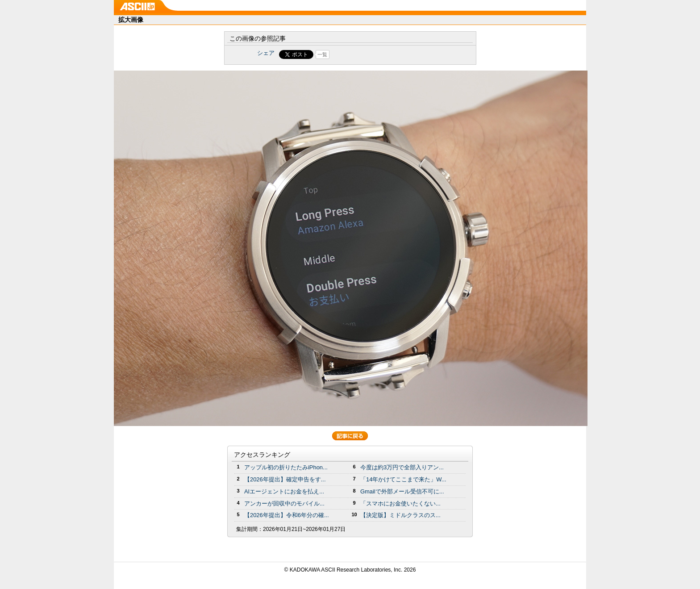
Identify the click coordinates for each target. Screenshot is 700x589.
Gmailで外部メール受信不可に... (402, 491)
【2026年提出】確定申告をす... (285, 479)
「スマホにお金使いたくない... (400, 503)
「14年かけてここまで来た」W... (403, 479)
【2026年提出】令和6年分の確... (287, 515)
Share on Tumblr (383, 54)
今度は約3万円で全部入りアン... (402, 467)
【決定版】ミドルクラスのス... (400, 515)
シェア (266, 53)
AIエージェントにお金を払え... (284, 491)
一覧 (322, 54)
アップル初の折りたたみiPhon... (286, 467)
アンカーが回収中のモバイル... (284, 503)
